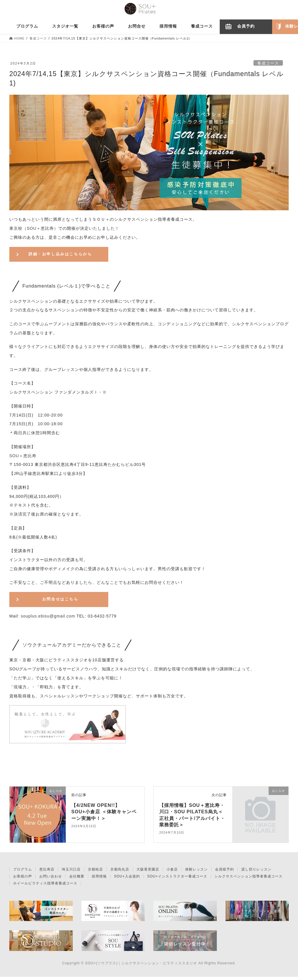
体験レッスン (196, 872)
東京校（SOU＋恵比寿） (34, 228)
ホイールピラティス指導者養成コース (45, 886)
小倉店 (172, 872)
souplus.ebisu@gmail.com (48, 619)
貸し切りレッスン (256, 872)
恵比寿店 (47, 872)
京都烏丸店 (120, 872)
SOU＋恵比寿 (23, 457)
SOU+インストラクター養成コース (177, 880)
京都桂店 (95, 872)
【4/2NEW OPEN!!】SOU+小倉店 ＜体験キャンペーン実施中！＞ (104, 815)
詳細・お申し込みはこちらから (60, 255)
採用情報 (99, 880)
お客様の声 (23, 880)
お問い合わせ (51, 880)
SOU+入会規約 (127, 880)
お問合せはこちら (60, 602)
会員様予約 (225, 872)
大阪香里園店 (148, 872)
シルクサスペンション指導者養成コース (249, 880)
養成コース (268, 63)
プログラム (23, 872)
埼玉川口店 (71, 872)
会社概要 (77, 880)
